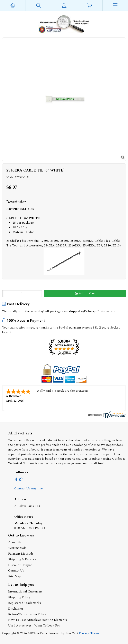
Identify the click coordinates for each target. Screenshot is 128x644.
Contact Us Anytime (29, 488)
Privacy (84, 633)
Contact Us (16, 571)
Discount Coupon (20, 565)
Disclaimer (16, 609)
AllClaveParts (37, 633)
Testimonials (17, 548)
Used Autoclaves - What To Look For (34, 626)
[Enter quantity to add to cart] (22, 293)
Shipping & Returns (22, 559)
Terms (95, 633)
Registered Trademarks (25, 603)
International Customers (25, 592)
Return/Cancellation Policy (27, 614)
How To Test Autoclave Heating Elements (38, 620)
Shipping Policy (19, 597)
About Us (15, 542)
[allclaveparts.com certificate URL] (107, 417)
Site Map (15, 576)
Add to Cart (85, 293)
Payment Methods (21, 554)
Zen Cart (72, 633)
